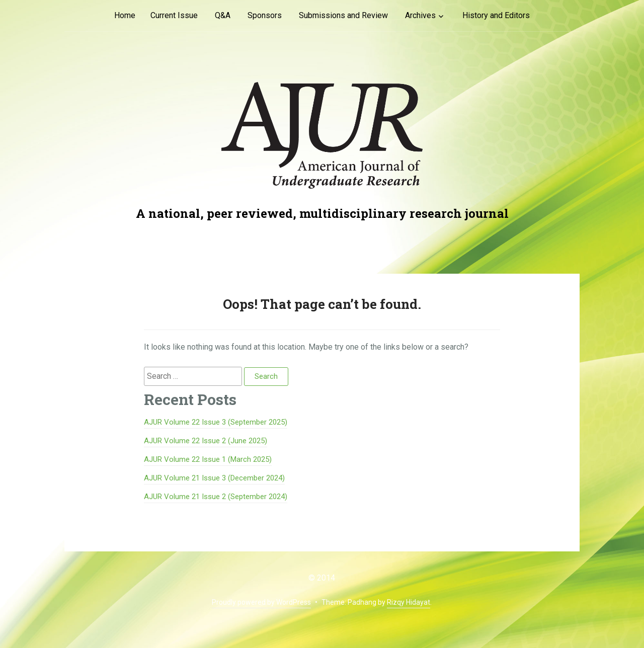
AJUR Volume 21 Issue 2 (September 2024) (216, 497)
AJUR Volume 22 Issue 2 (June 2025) (206, 441)
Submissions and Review (343, 15)
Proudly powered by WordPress (261, 602)
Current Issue (174, 15)
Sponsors (265, 15)
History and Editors (496, 15)
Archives (420, 15)
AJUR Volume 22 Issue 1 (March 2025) (208, 459)
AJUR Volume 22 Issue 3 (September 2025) (216, 422)
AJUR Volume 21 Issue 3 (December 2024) (214, 478)
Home (125, 15)
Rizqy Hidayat (409, 602)
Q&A (223, 15)
